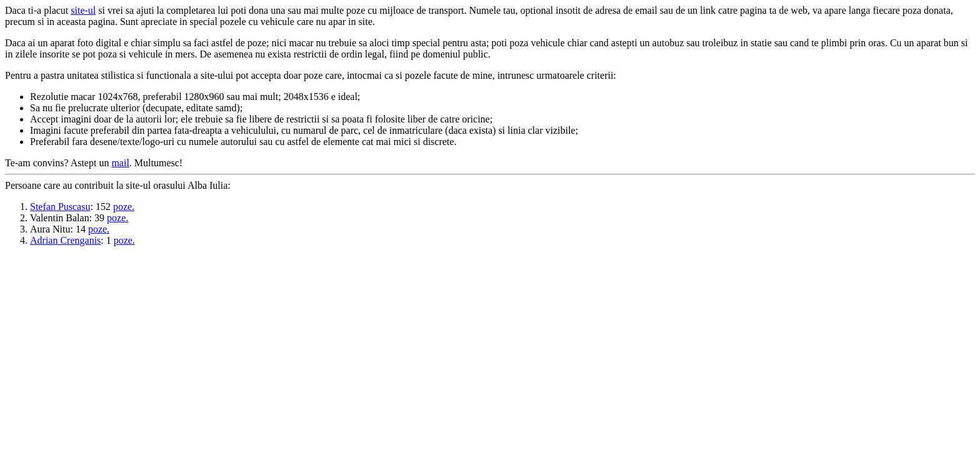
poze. (124, 207)
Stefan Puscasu (60, 207)
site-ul (83, 10)
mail (120, 163)
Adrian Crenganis (65, 240)
